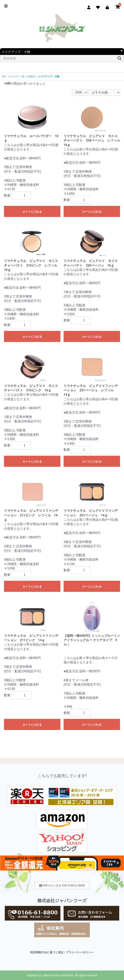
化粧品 (31, 76)
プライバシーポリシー (80, 952)
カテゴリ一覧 (17, 76)
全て (4, 76)
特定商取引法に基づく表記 (47, 952)
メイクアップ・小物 (48, 76)
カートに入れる (32, 212)
